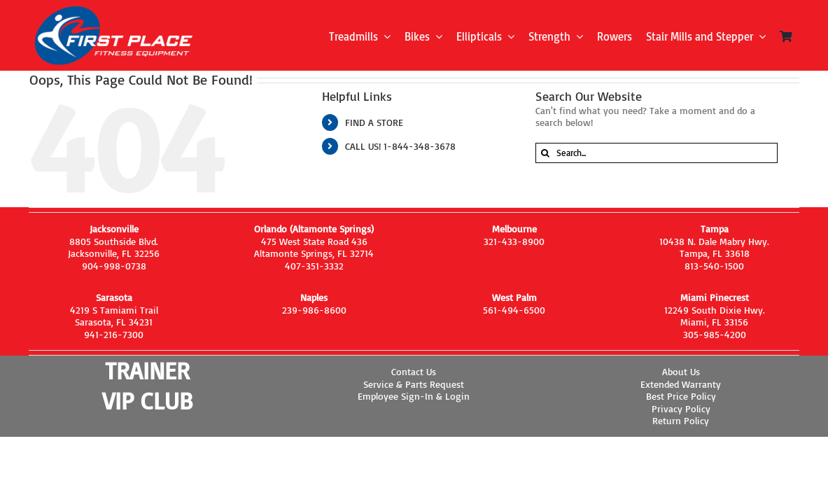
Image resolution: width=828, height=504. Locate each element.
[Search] (546, 153)
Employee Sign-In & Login (414, 396)
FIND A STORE (374, 122)
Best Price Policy (681, 396)
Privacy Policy (681, 408)
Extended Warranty (681, 384)
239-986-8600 (314, 310)
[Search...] (657, 153)
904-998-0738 (114, 266)
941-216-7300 (114, 334)
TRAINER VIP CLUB (147, 385)
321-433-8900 (514, 241)
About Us (681, 371)
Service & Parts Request (414, 384)
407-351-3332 (314, 266)
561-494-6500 (514, 310)
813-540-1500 (714, 266)
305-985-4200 (715, 334)
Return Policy (681, 420)
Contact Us (414, 371)
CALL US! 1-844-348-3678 (400, 146)
